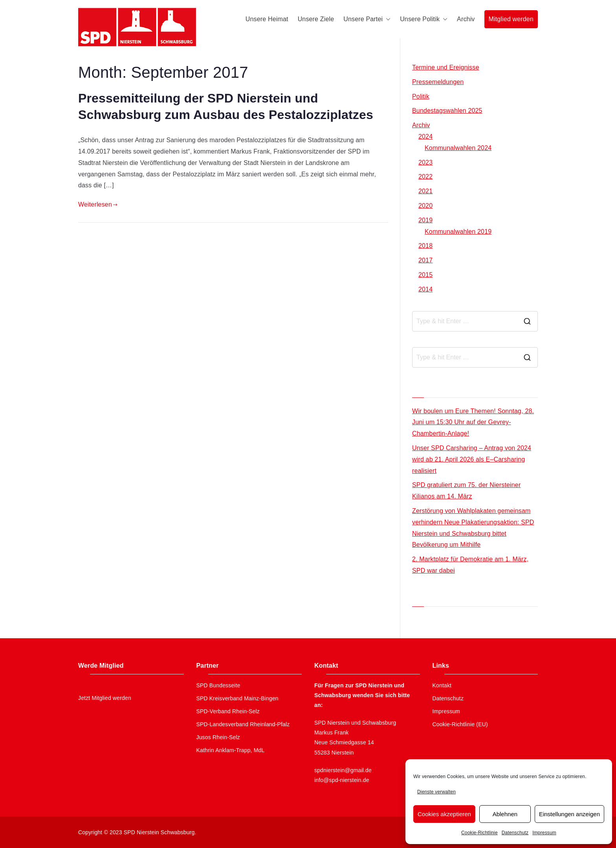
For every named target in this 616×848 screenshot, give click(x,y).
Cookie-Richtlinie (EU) (460, 724)
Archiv (466, 19)
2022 (425, 177)
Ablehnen (505, 814)
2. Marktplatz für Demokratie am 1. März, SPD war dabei (470, 565)
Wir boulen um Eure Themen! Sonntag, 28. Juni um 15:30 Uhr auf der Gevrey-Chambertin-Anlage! (473, 422)
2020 (425, 206)
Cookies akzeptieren (444, 814)
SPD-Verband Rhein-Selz (228, 711)
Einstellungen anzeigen (569, 814)
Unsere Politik (424, 19)
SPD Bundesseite (218, 685)
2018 (425, 246)
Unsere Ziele (316, 19)
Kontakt (442, 685)
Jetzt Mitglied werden (105, 698)
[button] (387, 19)
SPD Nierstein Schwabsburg (159, 832)
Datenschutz (515, 833)
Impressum (544, 833)
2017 (425, 260)
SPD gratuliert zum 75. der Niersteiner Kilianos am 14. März (466, 491)
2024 (425, 136)
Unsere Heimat (267, 19)
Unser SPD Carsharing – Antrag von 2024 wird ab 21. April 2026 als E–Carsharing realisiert (472, 459)
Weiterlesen (98, 204)
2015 (425, 275)
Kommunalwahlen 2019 (458, 232)
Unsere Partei (367, 19)
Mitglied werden (511, 19)
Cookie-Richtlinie (479, 833)
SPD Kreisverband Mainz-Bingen (237, 698)
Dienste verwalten (436, 792)
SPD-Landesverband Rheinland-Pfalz (243, 724)
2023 (425, 162)
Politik (421, 96)
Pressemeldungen (438, 82)
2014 (425, 289)
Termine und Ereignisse (446, 67)
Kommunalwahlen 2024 (458, 148)
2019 (425, 220)
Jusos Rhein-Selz (218, 737)
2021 (425, 191)
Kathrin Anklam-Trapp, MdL (231, 750)
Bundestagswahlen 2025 (447, 111)
